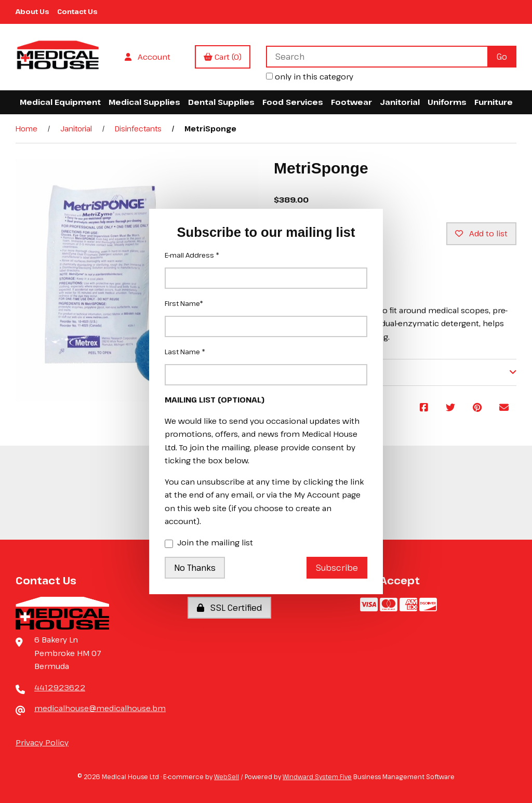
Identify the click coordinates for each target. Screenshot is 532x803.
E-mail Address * (192, 255)
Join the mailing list (209, 543)
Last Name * (185, 352)
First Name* (184, 303)
